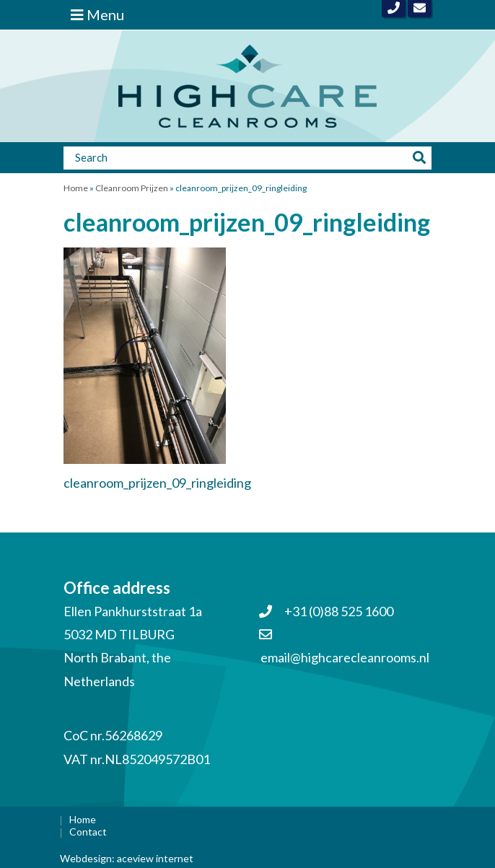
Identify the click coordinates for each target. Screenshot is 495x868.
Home (76, 188)
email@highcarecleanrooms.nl (345, 657)
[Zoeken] (236, 157)
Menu (97, 14)
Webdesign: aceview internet (127, 858)
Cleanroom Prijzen (132, 188)
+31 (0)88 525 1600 (326, 611)
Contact (88, 832)
